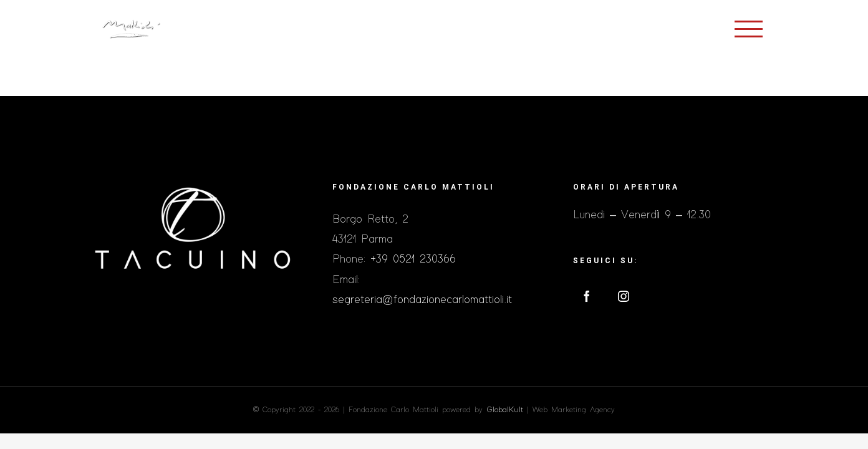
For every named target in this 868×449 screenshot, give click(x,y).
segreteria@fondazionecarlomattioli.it (422, 300)
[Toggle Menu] (749, 29)
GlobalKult (505, 410)
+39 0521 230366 (413, 259)
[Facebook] (587, 296)
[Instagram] (624, 296)
